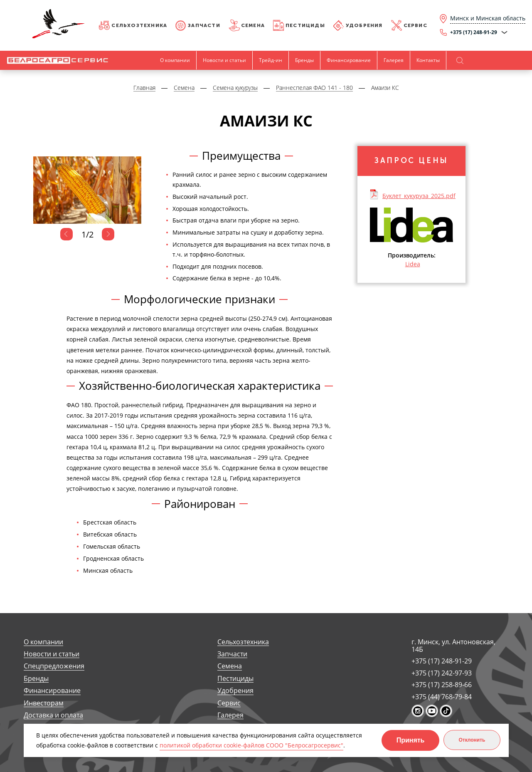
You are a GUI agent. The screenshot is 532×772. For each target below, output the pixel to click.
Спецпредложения (54, 666)
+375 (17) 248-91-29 (442, 661)
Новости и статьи (224, 60)
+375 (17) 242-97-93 (442, 673)
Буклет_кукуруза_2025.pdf (419, 195)
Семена (253, 25)
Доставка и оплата (53, 715)
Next (108, 234)
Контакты (428, 60)
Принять (411, 740)
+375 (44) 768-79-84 (442, 697)
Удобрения (364, 25)
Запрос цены (411, 161)
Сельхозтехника (139, 25)
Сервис (415, 25)
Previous (66, 234)
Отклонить (472, 740)
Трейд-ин (271, 60)
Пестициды (305, 25)
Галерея (394, 60)
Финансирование (349, 60)
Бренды (304, 60)
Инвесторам (44, 703)
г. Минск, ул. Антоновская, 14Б (453, 646)
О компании (175, 60)
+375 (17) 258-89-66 (442, 685)
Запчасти (204, 25)
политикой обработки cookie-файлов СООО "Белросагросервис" (251, 745)
